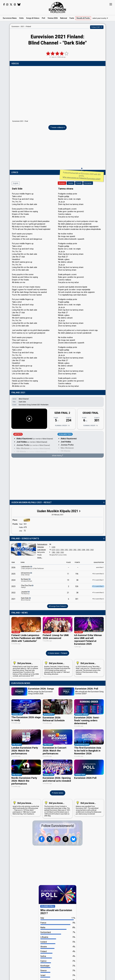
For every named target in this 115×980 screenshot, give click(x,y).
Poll (43, 18)
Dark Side (26, 599)
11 (68, 574)
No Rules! (27, 580)
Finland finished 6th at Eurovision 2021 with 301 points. (81, 176)
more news (58, 792)
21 (68, 593)
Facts (72, 18)
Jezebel (25, 593)
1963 (92, 550)
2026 (13, 568)
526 (77, 586)
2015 (58, 550)
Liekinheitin (32, 568)
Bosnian (62, 183)
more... (40, 558)
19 (68, 580)
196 (77, 574)
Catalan (71, 183)
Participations (42, 544)
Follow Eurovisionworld (58, 825)
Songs (33, 18)
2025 (13, 574)
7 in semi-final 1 (98, 580)
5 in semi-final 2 (98, 599)
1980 (79, 550)
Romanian (88, 183)
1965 (88, 550)
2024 (13, 580)
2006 (53, 547)
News (10, 18)
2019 (53, 550)
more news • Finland (57, 653)
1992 (66, 550)
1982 (75, 550)
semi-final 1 (100, 567)
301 (77, 599)
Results (83, 18)
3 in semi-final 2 (98, 574)
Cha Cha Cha (27, 586)
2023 (13, 586)
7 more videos (57, 127)
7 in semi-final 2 (98, 593)
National (64, 18)
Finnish (79, 183)
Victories (41, 547)
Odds (21, 18)
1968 (83, 550)
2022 (13, 593)
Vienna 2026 (53, 18)
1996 (62, 550)
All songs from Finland (58, 606)
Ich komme (27, 574)
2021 (13, 599)
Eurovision (15, 27)
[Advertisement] (58, 150)
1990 (71, 550)
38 (77, 580)
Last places (42, 550)
